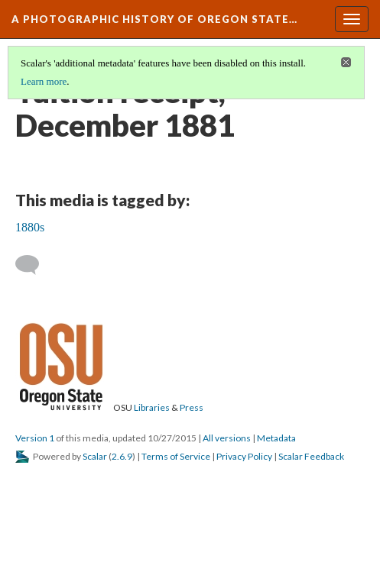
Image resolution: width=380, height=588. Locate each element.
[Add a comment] (34, 265)
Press (192, 407)
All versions (227, 438)
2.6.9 (122, 456)
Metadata (276, 438)
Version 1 (35, 438)
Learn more (44, 81)
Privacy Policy (244, 456)
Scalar (95, 456)
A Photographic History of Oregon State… (154, 19)
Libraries (152, 407)
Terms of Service (176, 456)
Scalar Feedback (311, 456)
